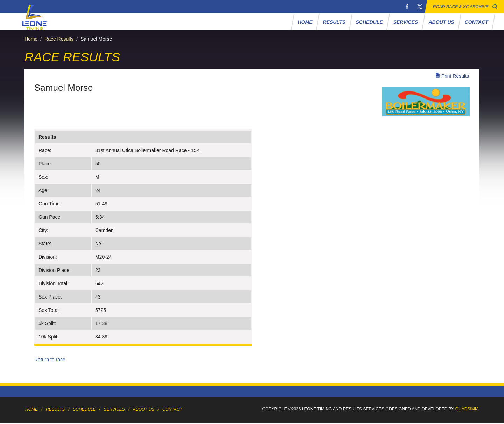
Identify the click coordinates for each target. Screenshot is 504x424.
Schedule (370, 22)
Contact (476, 22)
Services (406, 22)
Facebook (407, 7)
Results (334, 22)
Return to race (50, 360)
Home (305, 22)
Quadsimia (467, 409)
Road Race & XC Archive (461, 7)
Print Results (455, 76)
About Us (441, 22)
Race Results (59, 39)
